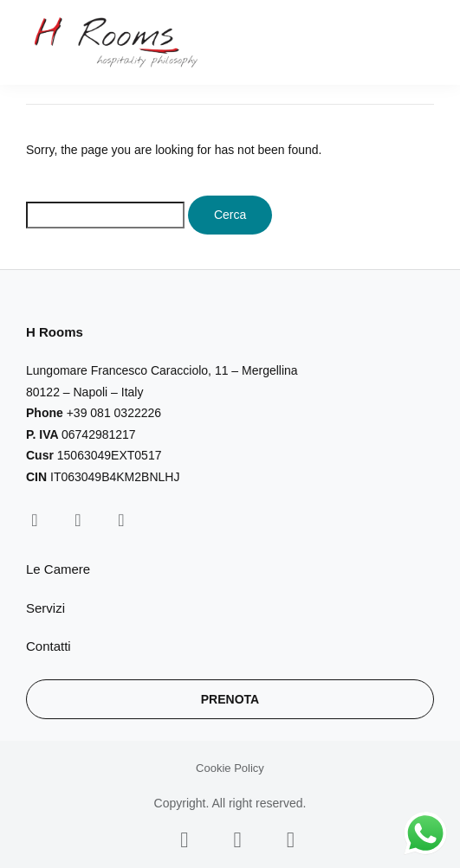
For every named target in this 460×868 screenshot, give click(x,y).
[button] (424, 43)
